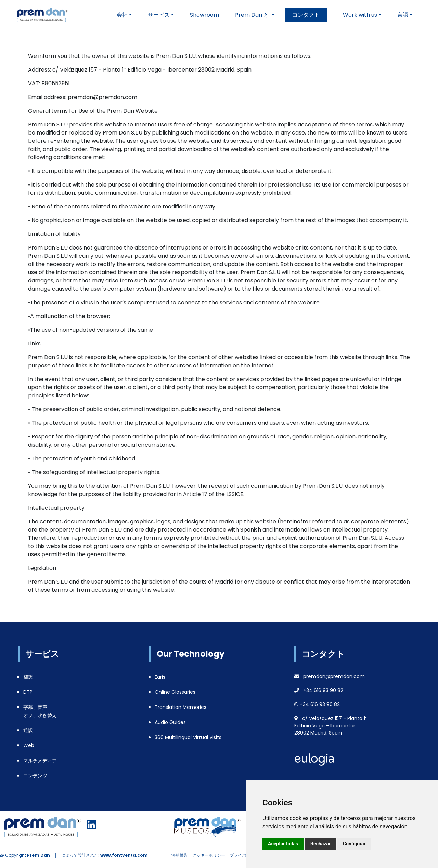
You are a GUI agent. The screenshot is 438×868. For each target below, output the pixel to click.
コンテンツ (35, 776)
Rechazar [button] (320, 844)
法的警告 (180, 855)
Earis (160, 677)
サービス (159, 15)
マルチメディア (40, 761)
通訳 (28, 730)
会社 (122, 15)
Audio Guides (170, 722)
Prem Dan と (253, 15)
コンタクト (306, 15)
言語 (403, 15)
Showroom (204, 15)
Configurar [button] (354, 844)
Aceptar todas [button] (283, 844)
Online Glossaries (175, 692)
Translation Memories (181, 707)
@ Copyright (25, 855)
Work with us (360, 15)
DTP (28, 692)
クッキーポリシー (209, 855)
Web (29, 745)
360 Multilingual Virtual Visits (188, 737)
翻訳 (28, 677)
